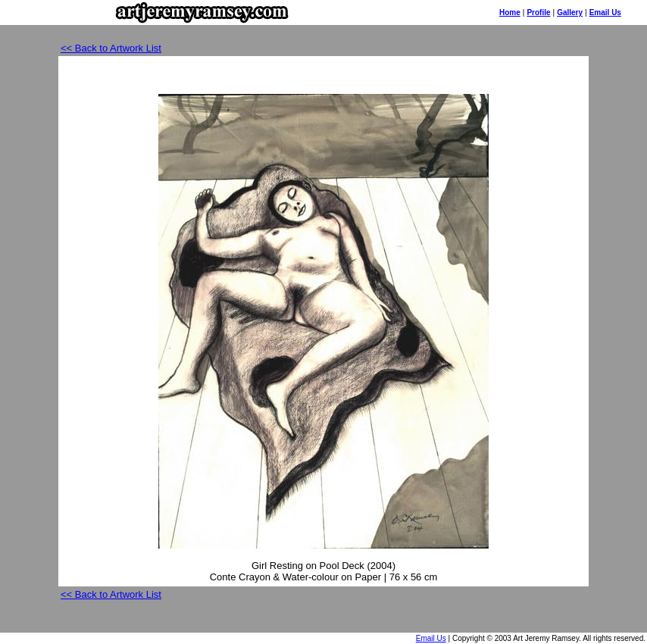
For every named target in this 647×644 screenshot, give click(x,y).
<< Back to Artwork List (111, 48)
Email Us (605, 13)
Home (510, 13)
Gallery (570, 13)
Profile (538, 13)
